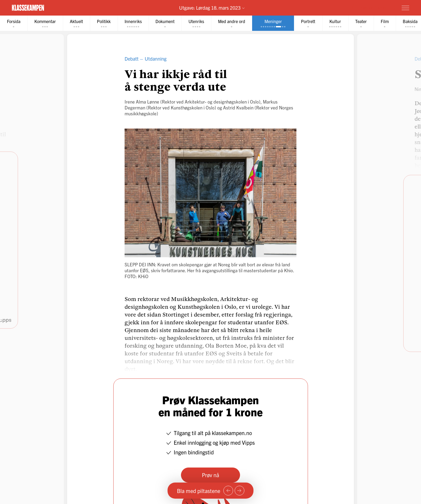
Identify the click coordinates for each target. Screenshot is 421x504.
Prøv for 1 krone (373, 8)
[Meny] (405, 8)
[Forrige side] (228, 491)
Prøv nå (210, 475)
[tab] (14, 23)
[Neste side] (239, 491)
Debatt (132, 59)
